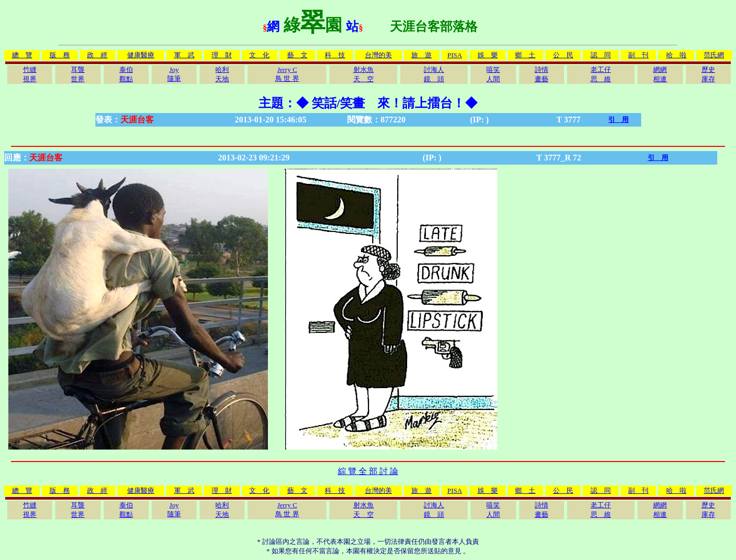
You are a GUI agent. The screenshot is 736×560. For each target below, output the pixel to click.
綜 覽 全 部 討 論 (368, 471)
